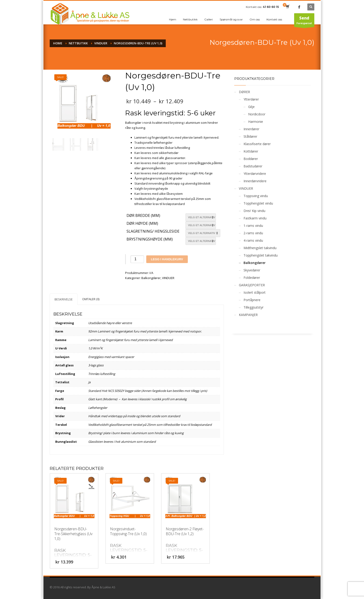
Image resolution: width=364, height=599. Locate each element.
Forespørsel (304, 21)
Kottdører (251, 151)
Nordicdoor (257, 114)
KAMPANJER (248, 315)
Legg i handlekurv (167, 259)
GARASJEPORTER (252, 285)
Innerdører (251, 129)
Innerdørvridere (255, 181)
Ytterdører (251, 99)
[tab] (64, 299)
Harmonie (256, 122)
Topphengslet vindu (258, 203)
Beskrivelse (64, 299)
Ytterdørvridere (255, 174)
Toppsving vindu (256, 196)
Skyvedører (252, 270)
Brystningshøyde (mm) (150, 239)
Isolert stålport (255, 292)
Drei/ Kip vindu (254, 211)
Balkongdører (151, 278)
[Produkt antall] (137, 259)
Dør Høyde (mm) (142, 224)
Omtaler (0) (91, 299)
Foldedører (252, 278)
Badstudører (253, 166)
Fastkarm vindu (255, 218)
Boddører (251, 159)
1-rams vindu (253, 226)
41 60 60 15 (271, 7)
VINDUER (168, 278)
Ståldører (250, 136)
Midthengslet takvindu (260, 248)
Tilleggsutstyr (253, 307)
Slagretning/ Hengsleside (153, 231)
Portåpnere (252, 300)
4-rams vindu (253, 240)
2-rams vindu (253, 233)
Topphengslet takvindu (261, 255)
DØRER (244, 92)
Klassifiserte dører (257, 144)
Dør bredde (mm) (143, 216)
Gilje (251, 107)
